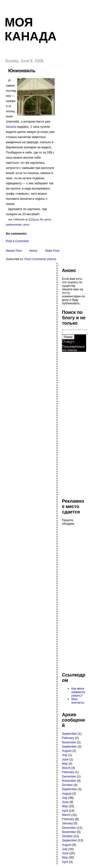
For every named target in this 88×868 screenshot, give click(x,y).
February (68, 738)
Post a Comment (17, 241)
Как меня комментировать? (78, 692)
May (65, 764)
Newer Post (14, 251)
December (69, 776)
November (69, 742)
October (67, 785)
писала (11, 127)
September (69, 734)
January (67, 823)
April (65, 811)
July (65, 755)
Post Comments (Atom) (40, 259)
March (66, 768)
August (67, 751)
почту (66, 293)
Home (33, 251)
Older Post (52, 251)
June (65, 759)
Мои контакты (78, 701)
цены (26, 225)
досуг (48, 219)
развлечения (14, 225)
